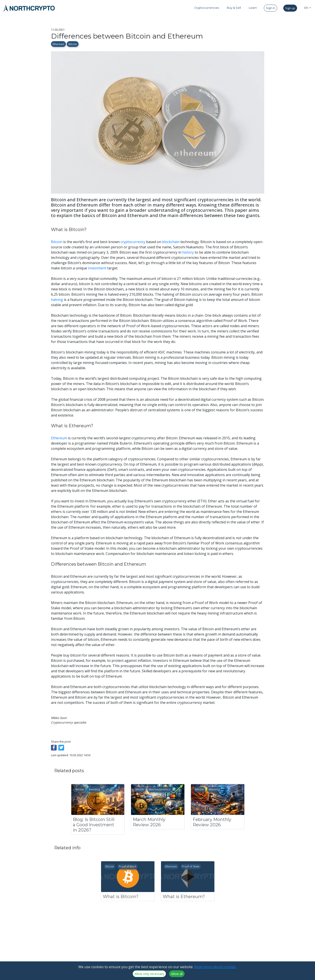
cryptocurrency (133, 242)
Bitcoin (73, 44)
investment (97, 268)
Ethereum (58, 44)
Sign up (290, 8)
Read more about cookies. (215, 967)
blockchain (171, 242)
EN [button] (307, 8)
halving (57, 300)
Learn (253, 8)
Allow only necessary (149, 974)
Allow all (177, 974)
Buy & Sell (234, 8)
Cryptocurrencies (207, 8)
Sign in (270, 8)
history (188, 252)
